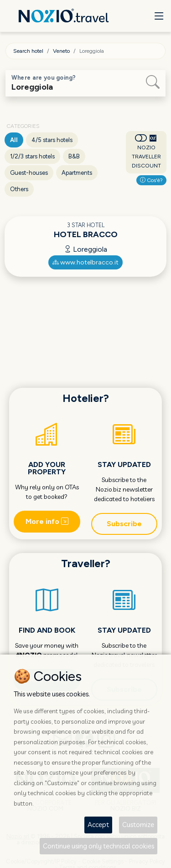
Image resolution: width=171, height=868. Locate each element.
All (14, 140)
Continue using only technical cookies (98, 846)
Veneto (61, 51)
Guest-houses (29, 173)
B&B (74, 156)
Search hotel (28, 51)
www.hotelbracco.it (85, 262)
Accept (98, 825)
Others (19, 189)
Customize (138, 825)
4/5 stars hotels (52, 140)
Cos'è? (151, 180)
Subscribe (124, 524)
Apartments (77, 173)
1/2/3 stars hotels (32, 156)
